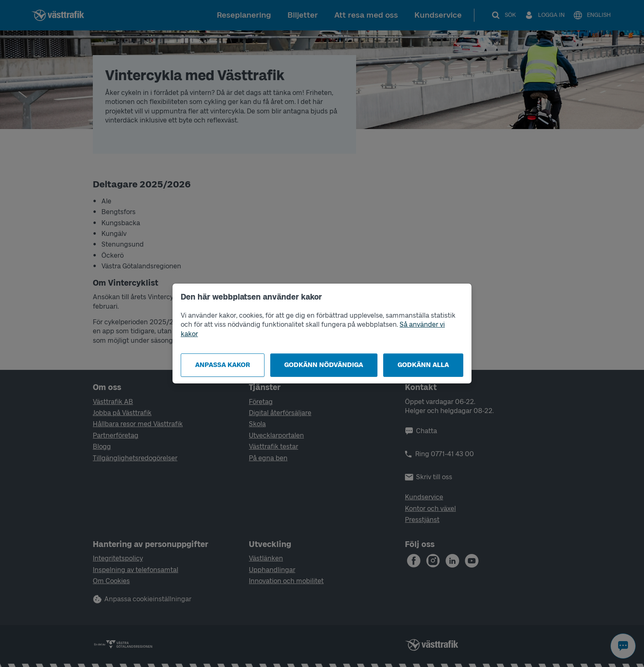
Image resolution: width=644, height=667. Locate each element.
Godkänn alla (423, 365)
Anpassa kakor (223, 365)
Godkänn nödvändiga (324, 365)
